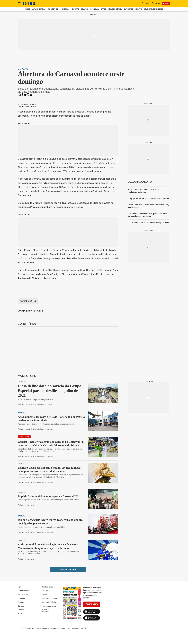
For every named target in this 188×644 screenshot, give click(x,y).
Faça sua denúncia (49, 606)
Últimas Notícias (39, 9)
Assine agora (92, 604)
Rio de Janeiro (54, 9)
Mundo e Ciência (115, 9)
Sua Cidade (128, 9)
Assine (166, 3)
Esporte (75, 9)
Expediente (61, 629)
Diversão (66, 9)
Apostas (139, 9)
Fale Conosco (72, 629)
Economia (95, 9)
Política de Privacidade (46, 611)
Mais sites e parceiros (154, 9)
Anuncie (83, 629)
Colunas (85, 9)
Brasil (103, 9)
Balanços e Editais (49, 602)
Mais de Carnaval (68, 569)
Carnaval (23, 69)
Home (27, 9)
